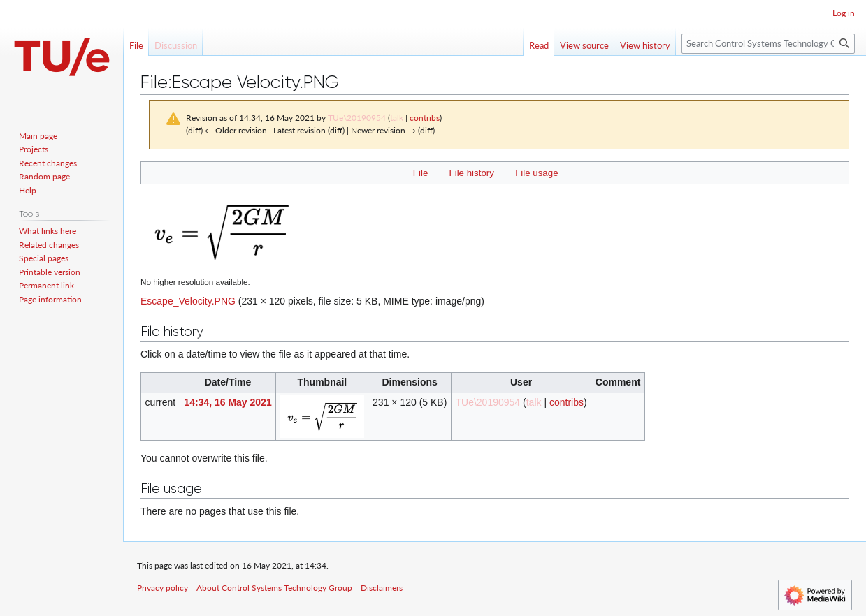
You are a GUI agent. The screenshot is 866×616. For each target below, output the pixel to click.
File (420, 173)
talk (397, 118)
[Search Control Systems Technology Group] (768, 44)
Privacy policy (163, 588)
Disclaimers (382, 588)
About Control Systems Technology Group (274, 588)
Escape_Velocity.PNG (188, 301)
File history (472, 173)
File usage (536, 173)
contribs (425, 118)
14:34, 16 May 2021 (228, 402)
